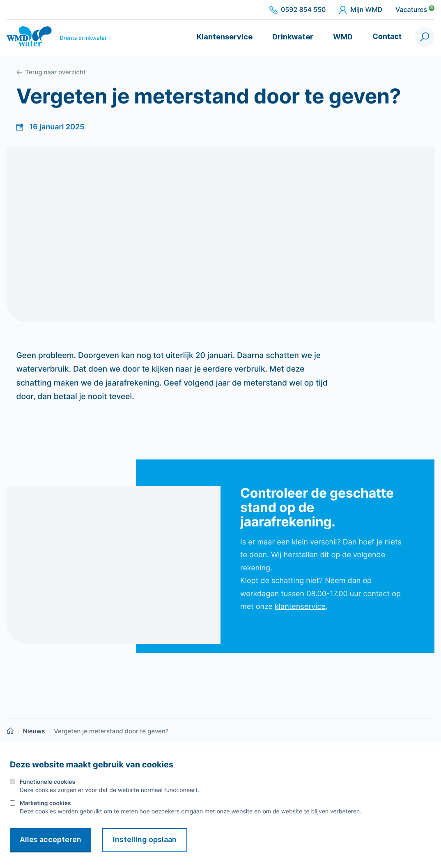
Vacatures (415, 10)
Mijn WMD (361, 10)
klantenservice (300, 607)
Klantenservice (225, 37)
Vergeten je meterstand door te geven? (111, 731)
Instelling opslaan (145, 839)
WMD (343, 37)
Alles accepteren (51, 839)
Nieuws (34, 731)
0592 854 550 (297, 10)
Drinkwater (293, 37)
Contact (387, 37)
